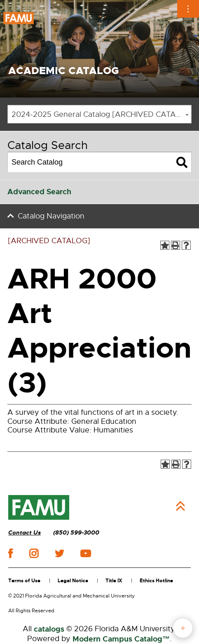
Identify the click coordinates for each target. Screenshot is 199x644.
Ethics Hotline (156, 581)
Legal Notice (73, 581)
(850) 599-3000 (76, 533)
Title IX (114, 581)
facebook (11, 553)
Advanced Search (39, 192)
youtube (85, 553)
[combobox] (99, 114)
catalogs (49, 629)
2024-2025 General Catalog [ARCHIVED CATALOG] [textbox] (101, 114)
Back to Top (180, 506)
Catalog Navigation (51, 216)
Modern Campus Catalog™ (121, 639)
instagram (34, 553)
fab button (183, 628)
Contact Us (25, 533)
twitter (59, 553)
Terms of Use (24, 581)
